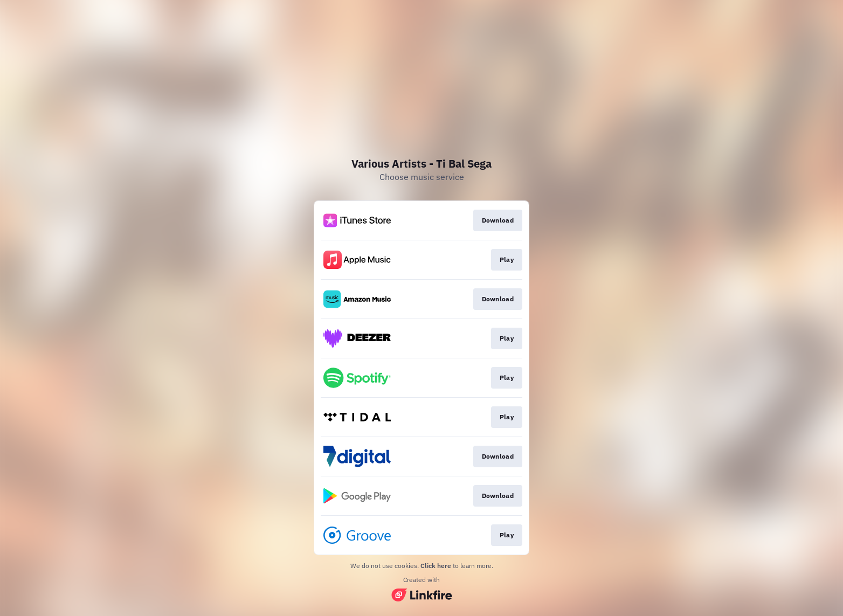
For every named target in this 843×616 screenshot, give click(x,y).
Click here (436, 566)
